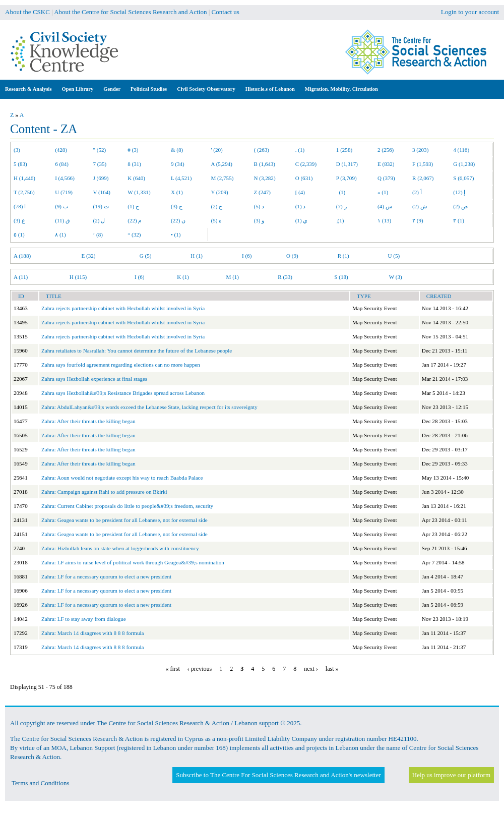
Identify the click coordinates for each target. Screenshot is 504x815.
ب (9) (61, 206)
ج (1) (133, 206)
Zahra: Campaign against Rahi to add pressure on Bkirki (104, 492)
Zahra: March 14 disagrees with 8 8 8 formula (92, 633)
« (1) (383, 192)
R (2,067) (423, 178)
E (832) (386, 164)
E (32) (89, 256)
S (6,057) (463, 178)
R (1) (343, 256)
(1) (341, 192)
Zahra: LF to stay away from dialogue (84, 619)
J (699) (101, 178)
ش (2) (420, 206)
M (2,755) (223, 178)
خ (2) (217, 206)
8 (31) (134, 164)
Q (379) (386, 178)
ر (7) (341, 206)
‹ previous (200, 669)
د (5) (259, 206)
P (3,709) (346, 178)
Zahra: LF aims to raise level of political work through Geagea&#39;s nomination (133, 562)
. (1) (300, 150)
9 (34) (178, 164)
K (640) (136, 178)
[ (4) (300, 192)
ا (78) (20, 206)
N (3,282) (265, 178)
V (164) (102, 192)
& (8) (177, 150)
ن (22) (178, 220)
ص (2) (460, 206)
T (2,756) (24, 192)
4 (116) (461, 150)
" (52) (100, 150)
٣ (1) (459, 220)
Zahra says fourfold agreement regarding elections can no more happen (121, 365)
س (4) (385, 206)
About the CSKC (27, 12)
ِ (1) (340, 220)
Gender (112, 89)
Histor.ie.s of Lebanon (270, 89)
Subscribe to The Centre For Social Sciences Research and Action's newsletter (278, 775)
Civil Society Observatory (206, 89)
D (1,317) (347, 164)
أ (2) (417, 192)
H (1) (197, 256)
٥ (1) (19, 235)
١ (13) (384, 220)
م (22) (135, 220)
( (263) (262, 150)
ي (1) (302, 220)
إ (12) (459, 192)
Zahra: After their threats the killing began (88, 421)
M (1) (233, 277)
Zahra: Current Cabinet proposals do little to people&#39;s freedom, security (127, 506)
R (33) (285, 277)
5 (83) (20, 164)
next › (311, 669)
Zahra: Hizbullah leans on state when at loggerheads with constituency (120, 548)
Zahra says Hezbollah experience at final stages (94, 379)
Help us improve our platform (451, 775)
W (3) (396, 277)
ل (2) (99, 220)
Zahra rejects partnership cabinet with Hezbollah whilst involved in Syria (123, 308)
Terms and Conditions (41, 783)
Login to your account (470, 12)
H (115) (78, 277)
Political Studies (149, 89)
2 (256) (386, 150)
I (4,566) (65, 178)
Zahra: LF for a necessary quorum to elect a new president (106, 576)
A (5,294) (222, 164)
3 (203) (420, 150)
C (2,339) (306, 164)
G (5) (146, 256)
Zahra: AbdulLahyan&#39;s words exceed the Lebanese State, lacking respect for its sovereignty (149, 407)
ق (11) (62, 220)
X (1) (177, 192)
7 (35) (100, 164)
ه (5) (217, 220)
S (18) (341, 277)
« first (173, 669)
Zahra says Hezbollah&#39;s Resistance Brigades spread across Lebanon (123, 393)
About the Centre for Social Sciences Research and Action (130, 12)
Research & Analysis (28, 89)
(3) (17, 150)
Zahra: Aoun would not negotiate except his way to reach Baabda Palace (122, 478)
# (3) (133, 150)
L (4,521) (181, 178)
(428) (61, 150)
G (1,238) (464, 164)
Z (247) (263, 192)
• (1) (176, 235)
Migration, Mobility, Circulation (341, 89)
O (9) (292, 256)
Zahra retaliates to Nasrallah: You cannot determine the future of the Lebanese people (137, 351)
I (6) (247, 256)
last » (332, 669)
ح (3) (177, 206)
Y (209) (220, 192)
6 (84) (62, 164)
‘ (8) (98, 235)
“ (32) (134, 235)
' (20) (217, 150)
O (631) (304, 178)
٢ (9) (418, 220)
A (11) (21, 277)
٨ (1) (60, 235)
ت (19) (101, 206)
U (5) (394, 256)
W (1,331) (139, 192)
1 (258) (344, 150)
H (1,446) (24, 178)
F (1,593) (423, 164)
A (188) (22, 256)
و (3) (259, 220)
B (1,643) (265, 164)
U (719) (64, 192)
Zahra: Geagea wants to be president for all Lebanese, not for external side (124, 520)
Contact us (226, 12)
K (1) (183, 277)
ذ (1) (301, 206)
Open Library (78, 89)
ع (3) (19, 220)
